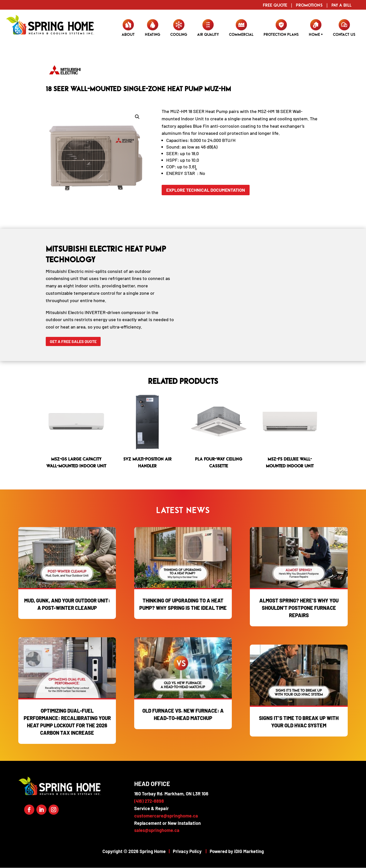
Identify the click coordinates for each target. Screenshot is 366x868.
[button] (137, 117)
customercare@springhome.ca (166, 816)
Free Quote (275, 5)
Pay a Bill (341, 5)
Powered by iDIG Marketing (237, 851)
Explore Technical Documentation (207, 190)
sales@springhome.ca (157, 830)
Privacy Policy (187, 851)
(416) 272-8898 (149, 801)
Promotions (309, 5)
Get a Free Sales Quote (73, 341)
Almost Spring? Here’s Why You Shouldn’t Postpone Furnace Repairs (299, 608)
